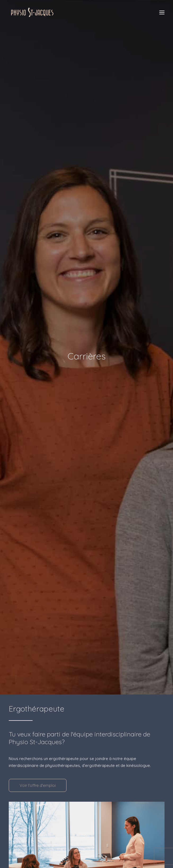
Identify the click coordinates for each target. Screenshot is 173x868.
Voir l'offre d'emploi (38, 777)
